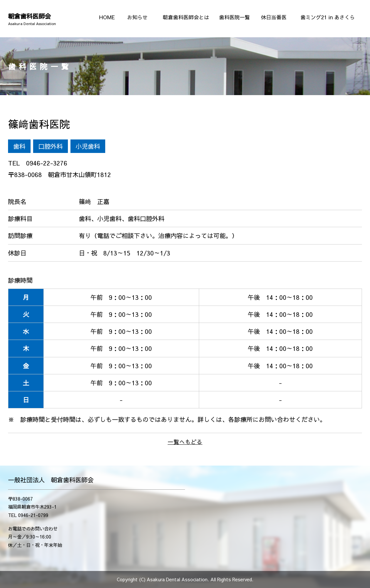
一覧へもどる (185, 442)
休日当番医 (274, 17)
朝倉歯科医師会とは (186, 17)
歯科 (19, 146)
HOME (107, 17)
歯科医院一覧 (235, 17)
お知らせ (137, 17)
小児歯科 (88, 146)
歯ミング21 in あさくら (328, 17)
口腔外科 (51, 146)
